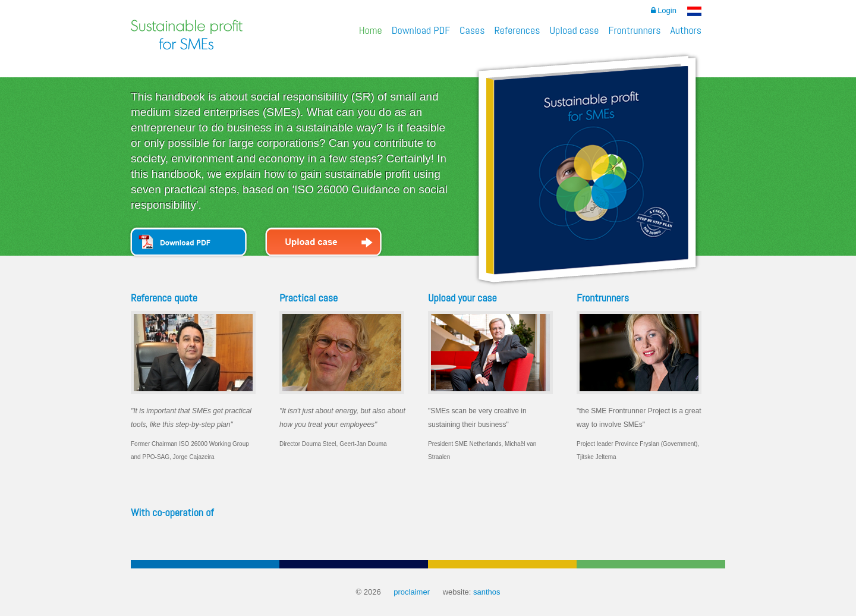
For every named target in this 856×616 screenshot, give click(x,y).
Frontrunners (634, 30)
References (517, 30)
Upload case (574, 30)
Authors (686, 30)
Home (371, 30)
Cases (472, 30)
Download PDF (421, 30)
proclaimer (412, 592)
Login (664, 10)
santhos (487, 592)
